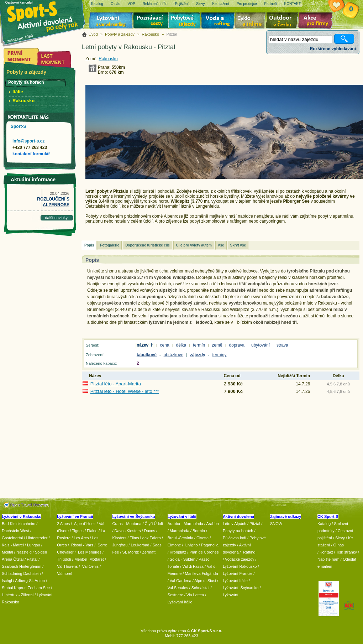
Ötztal (18, 559)
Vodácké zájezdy (240, 559)
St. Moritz (131, 552)
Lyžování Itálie (180, 602)
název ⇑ (145, 345)
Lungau (34, 545)
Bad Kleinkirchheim (19, 524)
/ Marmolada (178, 531)
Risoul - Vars (82, 545)
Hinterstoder (37, 538)
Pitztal (32, 559)
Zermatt (149, 552)
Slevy (340, 538)
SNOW (276, 524)
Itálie (18, 92)
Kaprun (20, 588)
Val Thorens (67, 566)
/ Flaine (91, 531)
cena (165, 345)
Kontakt (326, 552)
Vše (221, 245)
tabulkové (147, 355)
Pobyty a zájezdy (120, 34)
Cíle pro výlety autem (194, 245)
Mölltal (7, 552)
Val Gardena (181, 581)
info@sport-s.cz (28, 141)
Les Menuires (90, 552)
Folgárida (210, 573)
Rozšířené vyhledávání (333, 49)
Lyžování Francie (238, 573)
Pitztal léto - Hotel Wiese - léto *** (125, 391)
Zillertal (28, 595)
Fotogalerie (110, 245)
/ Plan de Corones (203, 552)
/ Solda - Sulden (181, 559)
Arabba (213, 524)
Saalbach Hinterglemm (22, 566)
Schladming (13, 573)
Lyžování (111, 21)
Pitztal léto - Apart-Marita (116, 384)
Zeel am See (39, 588)
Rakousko (150, 34)
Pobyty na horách (238, 531)
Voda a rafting (219, 21)
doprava (237, 345)
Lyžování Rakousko (240, 566)
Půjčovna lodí (235, 538)
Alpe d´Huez (85, 524)
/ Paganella (209, 545)
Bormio (199, 531)
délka (181, 345)
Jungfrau (120, 545)
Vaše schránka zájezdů (342, 6)
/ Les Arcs (80, 538)
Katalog (324, 524)
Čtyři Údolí (154, 524)
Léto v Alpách (235, 524)
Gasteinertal (12, 538)
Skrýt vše (238, 245)
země (217, 345)
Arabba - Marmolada (185, 524)
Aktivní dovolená (283, 21)
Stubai (7, 588)
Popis (89, 245)
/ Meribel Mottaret (88, 559)
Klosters (119, 538)
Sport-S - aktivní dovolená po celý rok (46, 15)
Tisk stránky (346, 552)
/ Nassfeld (23, 552)
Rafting (249, 552)
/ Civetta (201, 538)
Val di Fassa (193, 566)
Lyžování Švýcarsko (241, 588)
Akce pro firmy (317, 21)
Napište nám (328, 559)
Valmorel (65, 573)
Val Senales (178, 588)
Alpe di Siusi (205, 581)
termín (199, 345)
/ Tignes (77, 531)
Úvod (93, 34)
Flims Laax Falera (145, 538)
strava (282, 345)
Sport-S (18, 126)
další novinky (56, 218)
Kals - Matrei (13, 545)
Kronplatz (178, 552)
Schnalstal (201, 588)
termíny (220, 355)
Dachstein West (15, 531)
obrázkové (173, 355)
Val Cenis (90, 566)
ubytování (261, 345)
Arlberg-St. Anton (30, 581)
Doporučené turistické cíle (148, 245)
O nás (339, 545)
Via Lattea (195, 595)
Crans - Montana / (128, 524)
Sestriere (175, 595)
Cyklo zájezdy (252, 21)
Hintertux (10, 595)
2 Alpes (63, 524)
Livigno (192, 545)
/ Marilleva (191, 573)
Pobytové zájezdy (186, 21)
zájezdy (198, 355)
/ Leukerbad (139, 545)
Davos (150, 531)
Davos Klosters (128, 531)
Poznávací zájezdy (151, 21)
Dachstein (32, 573)
